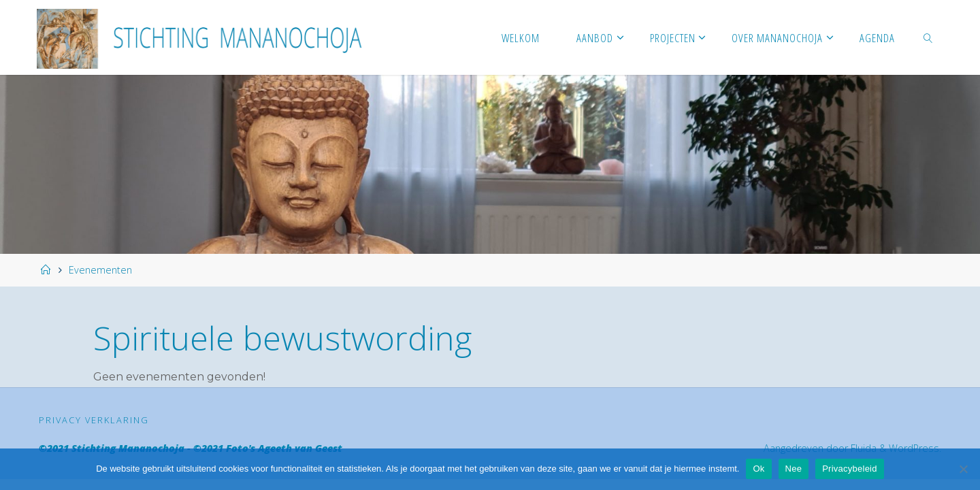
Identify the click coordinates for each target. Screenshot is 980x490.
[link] (928, 37)
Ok (758, 469)
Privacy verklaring (94, 420)
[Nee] (963, 469)
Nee (794, 469)
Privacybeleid (850, 469)
